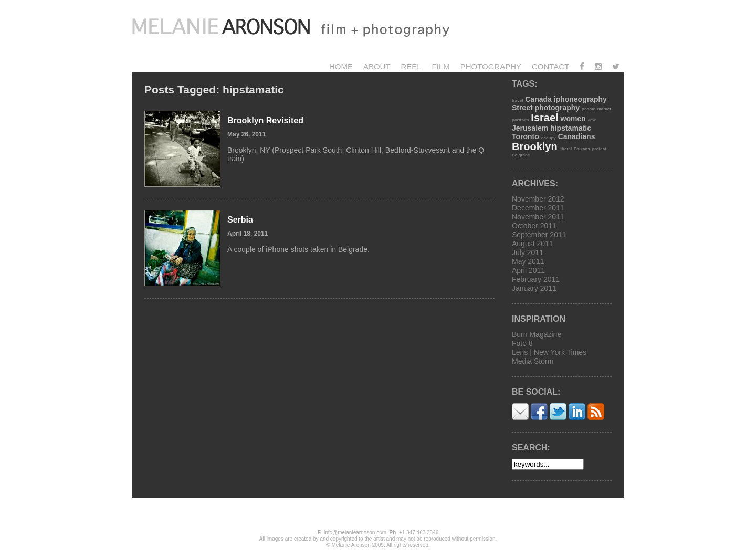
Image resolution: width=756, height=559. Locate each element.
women (573, 119)
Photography (491, 66)
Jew (592, 120)
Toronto (526, 136)
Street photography (546, 108)
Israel (544, 118)
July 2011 (528, 252)
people (589, 109)
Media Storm (533, 361)
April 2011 (528, 270)
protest (599, 149)
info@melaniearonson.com (355, 532)
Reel (411, 66)
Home (341, 66)
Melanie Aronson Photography (303, 29)
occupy (549, 138)
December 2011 (538, 208)
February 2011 (536, 279)
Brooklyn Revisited (265, 120)
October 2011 (534, 226)
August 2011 (533, 244)
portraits (520, 120)
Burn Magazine (537, 334)
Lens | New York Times (549, 352)
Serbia (240, 220)
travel (517, 101)
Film (441, 66)
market (604, 109)
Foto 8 (522, 343)
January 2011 (534, 288)
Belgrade (521, 155)
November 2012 (538, 199)
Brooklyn (535, 146)
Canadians (577, 136)
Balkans (582, 149)
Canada (538, 99)
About (377, 66)
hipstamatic (571, 128)
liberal (566, 149)
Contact (550, 66)
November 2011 (538, 217)
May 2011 (528, 261)
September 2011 (539, 235)
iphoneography (580, 99)
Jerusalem (530, 128)
